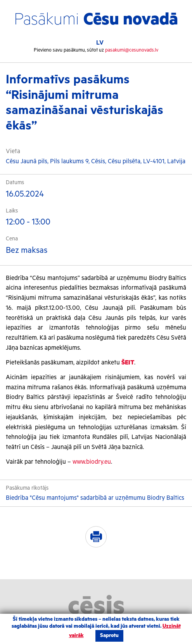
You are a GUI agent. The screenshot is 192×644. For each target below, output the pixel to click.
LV (100, 43)
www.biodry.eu (92, 462)
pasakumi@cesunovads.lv (132, 50)
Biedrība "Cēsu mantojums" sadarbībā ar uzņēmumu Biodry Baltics (95, 498)
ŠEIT (128, 363)
